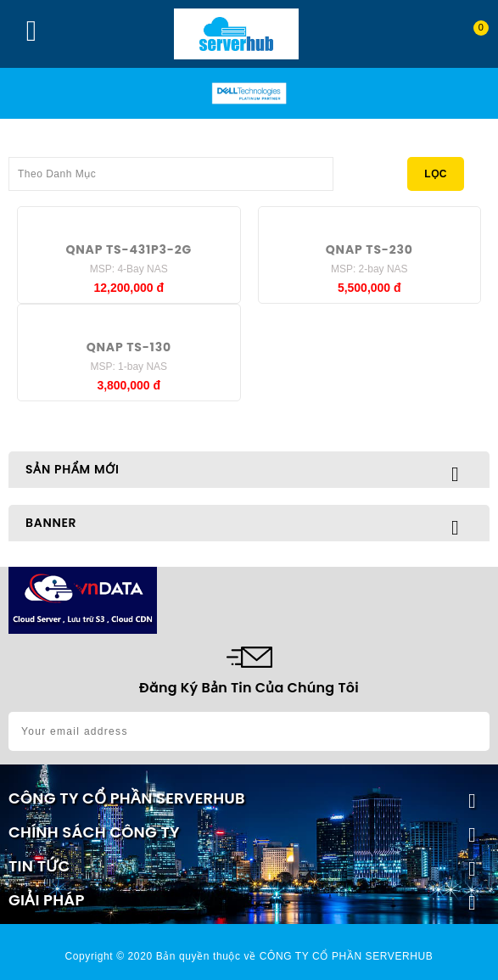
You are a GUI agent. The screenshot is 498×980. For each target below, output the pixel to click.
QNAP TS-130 (129, 347)
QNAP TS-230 (369, 249)
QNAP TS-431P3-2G (129, 249)
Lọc (436, 174)
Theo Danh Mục (171, 169)
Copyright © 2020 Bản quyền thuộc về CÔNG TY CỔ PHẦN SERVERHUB (249, 956)
